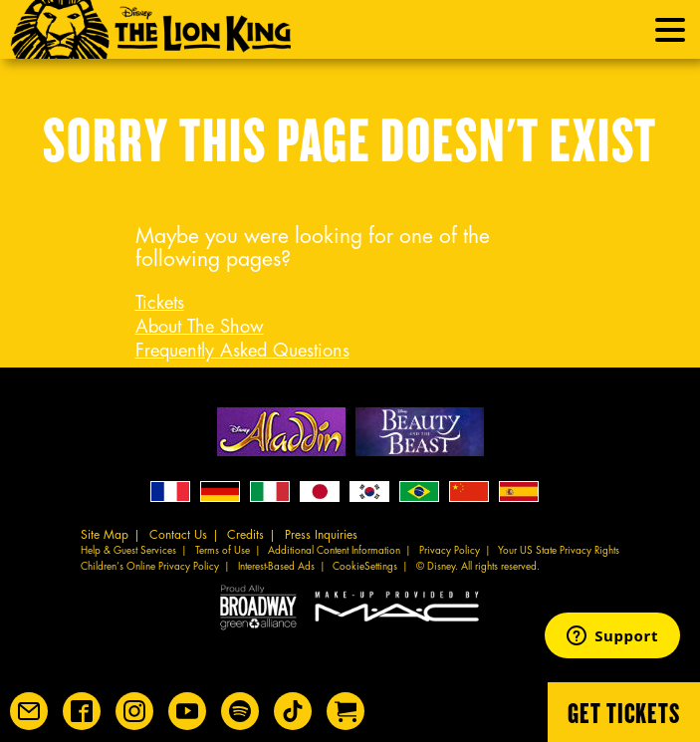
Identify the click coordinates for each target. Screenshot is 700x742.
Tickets (160, 303)
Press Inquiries (321, 535)
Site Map (105, 535)
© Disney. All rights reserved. (478, 567)
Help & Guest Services (128, 551)
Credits (245, 535)
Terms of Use (223, 551)
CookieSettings (365, 567)
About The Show (200, 327)
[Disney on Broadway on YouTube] (187, 711)
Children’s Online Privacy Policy (150, 567)
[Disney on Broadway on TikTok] (293, 711)
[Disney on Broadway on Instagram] (134, 711)
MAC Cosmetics (399, 606)
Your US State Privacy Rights (559, 551)
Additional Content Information (334, 551)
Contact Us (178, 535)
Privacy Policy (450, 551)
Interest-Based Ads (276, 567)
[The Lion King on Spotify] (240, 711)
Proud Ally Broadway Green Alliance (258, 606)
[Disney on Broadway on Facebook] (82, 711)
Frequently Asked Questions (242, 351)
